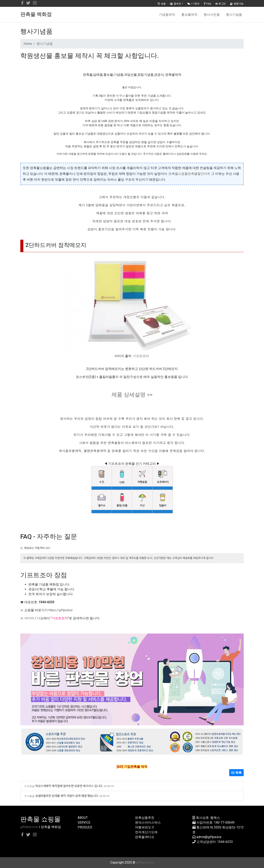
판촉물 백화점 (36, 14)
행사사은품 (212, 14)
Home (28, 44)
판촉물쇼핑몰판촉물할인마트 (189, 174)
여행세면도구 (145, 827)
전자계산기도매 (146, 832)
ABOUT (83, 818)
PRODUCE (85, 827)
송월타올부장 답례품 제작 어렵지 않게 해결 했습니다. (67, 796)
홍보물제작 (189, 14)
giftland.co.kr (29, 827)
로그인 (221, 4)
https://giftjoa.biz (61, 610)
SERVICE (84, 822)
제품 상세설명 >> (132, 395)
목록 (236, 773)
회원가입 (237, 4)
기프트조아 (141, 356)
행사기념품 (234, 14)
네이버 (29, 618)
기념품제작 (167, 14)
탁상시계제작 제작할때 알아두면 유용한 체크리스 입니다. (69, 786)
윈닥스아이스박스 (148, 822)
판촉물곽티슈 (145, 837)
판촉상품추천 (145, 818)
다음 (40, 618)
